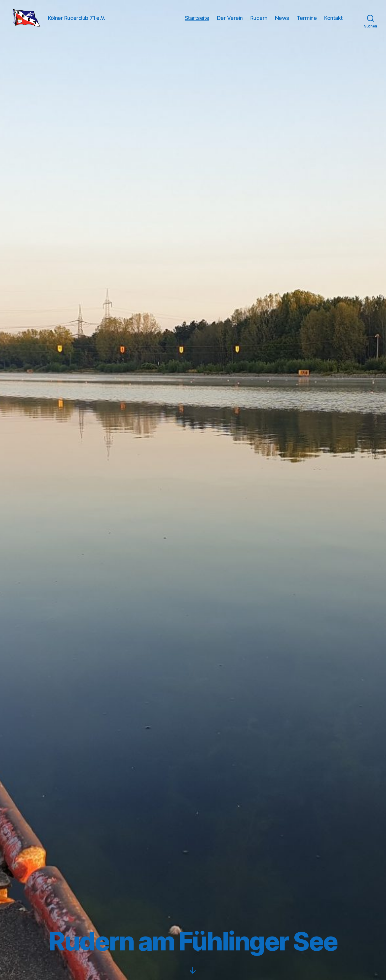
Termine (307, 22)
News (282, 22)
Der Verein (230, 22)
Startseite (197, 22)
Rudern (259, 22)
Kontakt (334, 22)
